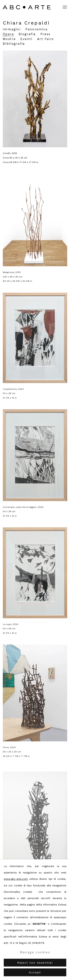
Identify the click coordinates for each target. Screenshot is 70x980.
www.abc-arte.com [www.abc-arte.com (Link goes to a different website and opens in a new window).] (16, 879)
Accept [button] (35, 973)
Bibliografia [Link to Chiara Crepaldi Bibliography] (14, 44)
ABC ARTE (27, 7)
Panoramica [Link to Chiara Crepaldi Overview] (36, 29)
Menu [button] (64, 7)
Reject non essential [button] (35, 963)
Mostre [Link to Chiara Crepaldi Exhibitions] (9, 39)
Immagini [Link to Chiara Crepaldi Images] (12, 29)
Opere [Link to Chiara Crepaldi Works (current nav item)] (8, 34)
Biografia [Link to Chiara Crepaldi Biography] (27, 34)
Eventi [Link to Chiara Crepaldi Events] (26, 39)
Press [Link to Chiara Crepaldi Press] (46, 34)
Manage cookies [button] (35, 952)
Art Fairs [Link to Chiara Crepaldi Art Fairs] (46, 39)
